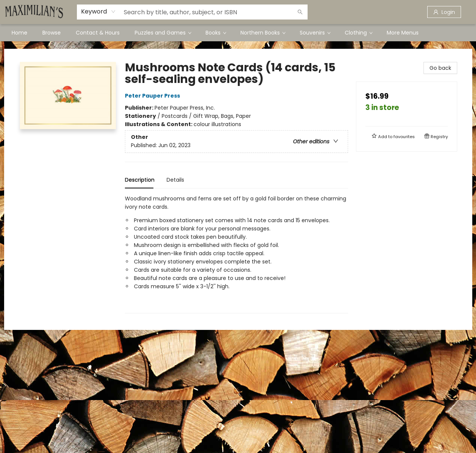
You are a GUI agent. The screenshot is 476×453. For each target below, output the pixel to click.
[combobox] (98, 12)
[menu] (238, 33)
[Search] (300, 12)
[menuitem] (20, 33)
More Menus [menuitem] (403, 33)
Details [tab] (175, 180)
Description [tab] (140, 180)
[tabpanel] (236, 254)
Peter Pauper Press (154, 96)
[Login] (444, 12)
